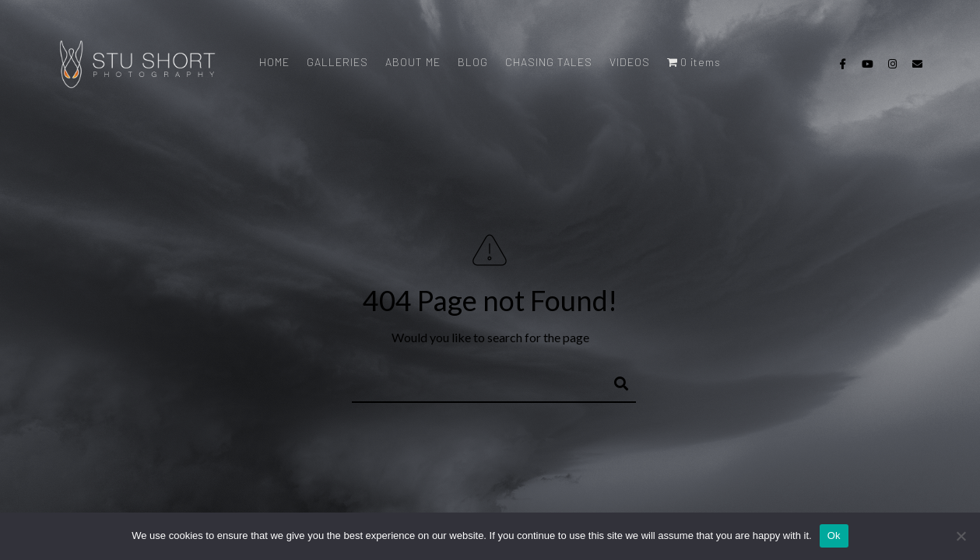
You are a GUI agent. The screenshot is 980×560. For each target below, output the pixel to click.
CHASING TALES (549, 62)
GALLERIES (337, 62)
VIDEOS (630, 62)
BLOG (473, 62)
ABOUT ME (413, 62)
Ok (834, 535)
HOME (274, 62)
